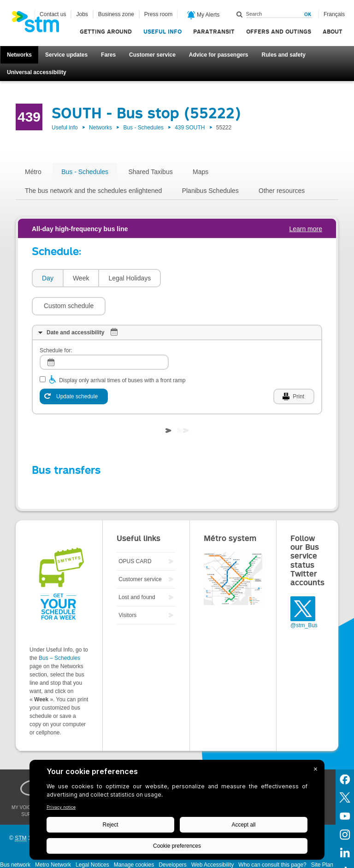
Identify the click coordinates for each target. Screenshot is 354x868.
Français (334, 14)
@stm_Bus (304, 598)
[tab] (47, 278)
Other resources (282, 191)
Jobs (82, 14)
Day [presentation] (48, 278)
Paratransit (214, 32)
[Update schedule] (74, 369)
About (333, 32)
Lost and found (137, 570)
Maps (201, 172)
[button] (202, 278)
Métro (33, 172)
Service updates (66, 55)
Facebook (345, 751)
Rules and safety (284, 55)
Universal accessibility (37, 72)
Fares (108, 55)
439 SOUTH (190, 128)
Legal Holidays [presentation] (130, 278)
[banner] (40, 24)
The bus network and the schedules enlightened (93, 191)
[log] (104, 335)
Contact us (53, 14)
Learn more (306, 229)
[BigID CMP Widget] (177, 812)
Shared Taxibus (150, 172)
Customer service (152, 55)
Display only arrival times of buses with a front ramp (122, 353)
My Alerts (204, 15)
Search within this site (240, 14)
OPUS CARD (135, 534)
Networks (19, 55)
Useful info (162, 32)
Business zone (116, 14)
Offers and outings (279, 32)
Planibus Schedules (210, 191)
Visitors (127, 588)
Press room (158, 14)
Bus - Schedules (143, 128)
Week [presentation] (81, 278)
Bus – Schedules (59, 630)
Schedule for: (56, 323)
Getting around (106, 32)
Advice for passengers (219, 55)
